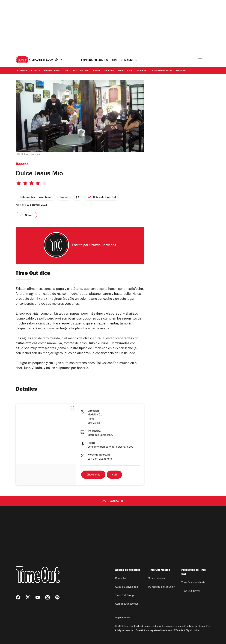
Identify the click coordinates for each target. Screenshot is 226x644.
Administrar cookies (127, 604)
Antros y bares (52, 71)
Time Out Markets (124, 60)
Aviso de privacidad (127, 587)
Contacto (120, 579)
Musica (96, 71)
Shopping (109, 71)
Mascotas (181, 71)
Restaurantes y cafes (29, 71)
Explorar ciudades (94, 60)
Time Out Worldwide (193, 583)
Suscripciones (157, 579)
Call (114, 475)
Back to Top (113, 501)
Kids (130, 71)
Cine (67, 71)
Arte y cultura (81, 71)
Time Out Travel (191, 591)
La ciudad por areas (161, 71)
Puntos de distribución (162, 587)
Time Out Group (124, 596)
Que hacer (141, 71)
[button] (72, 408)
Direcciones (93, 475)
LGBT (121, 71)
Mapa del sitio (122, 618)
